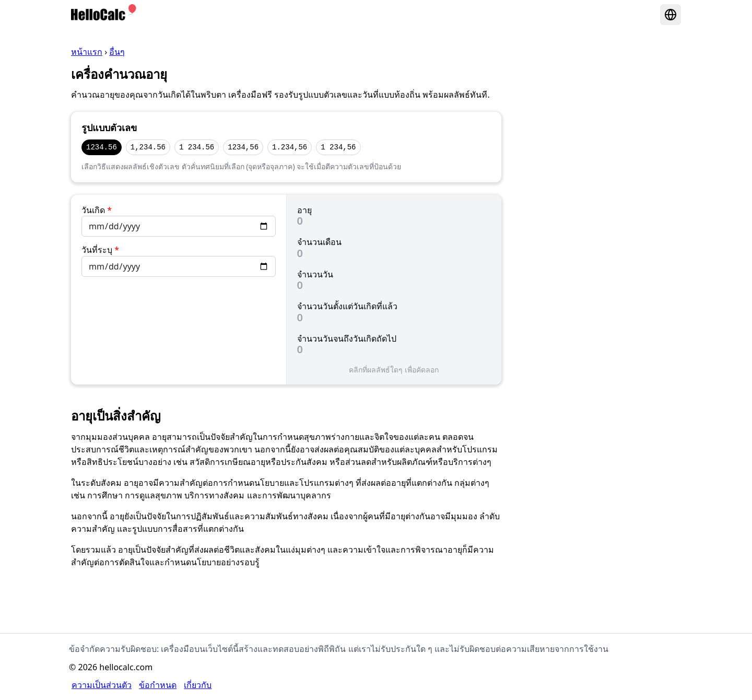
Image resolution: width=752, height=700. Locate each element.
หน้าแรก (87, 52)
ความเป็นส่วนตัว (102, 685)
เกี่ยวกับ (198, 685)
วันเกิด (97, 210)
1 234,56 (338, 147)
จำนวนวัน (315, 274)
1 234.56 (197, 147)
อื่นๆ (117, 52)
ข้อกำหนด (158, 685)
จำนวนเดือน (319, 242)
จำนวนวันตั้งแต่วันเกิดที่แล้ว (347, 306)
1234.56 (102, 147)
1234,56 (243, 147)
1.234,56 (290, 147)
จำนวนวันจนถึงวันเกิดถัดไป (347, 339)
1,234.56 (148, 147)
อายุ (304, 210)
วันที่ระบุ (100, 250)
